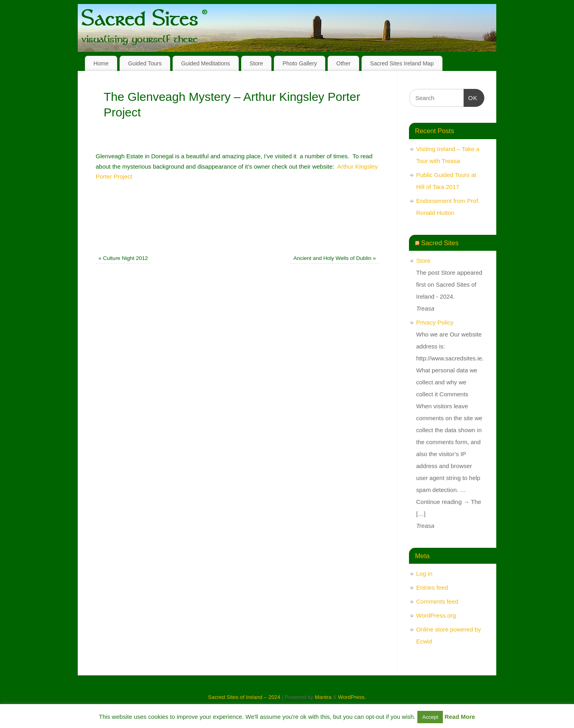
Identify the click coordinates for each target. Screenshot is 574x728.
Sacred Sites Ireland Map (402, 63)
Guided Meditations (205, 63)
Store (256, 63)
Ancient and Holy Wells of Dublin (335, 258)
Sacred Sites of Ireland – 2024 (244, 697)
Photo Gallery (300, 63)
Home (101, 63)
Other (344, 63)
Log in (424, 574)
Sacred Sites (440, 243)
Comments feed (437, 601)
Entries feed (432, 587)
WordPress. (352, 697)
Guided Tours (145, 63)
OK (471, 97)
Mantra (323, 697)
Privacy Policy (435, 322)
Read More (460, 717)
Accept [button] (430, 717)
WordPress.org (436, 615)
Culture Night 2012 (123, 258)
